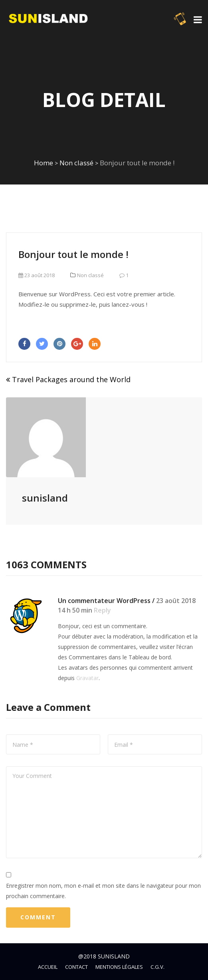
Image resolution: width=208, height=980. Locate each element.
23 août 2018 (37, 275)
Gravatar (87, 678)
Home (44, 163)
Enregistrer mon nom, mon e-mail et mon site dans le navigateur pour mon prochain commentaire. (103, 891)
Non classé (76, 163)
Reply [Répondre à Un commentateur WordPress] (102, 610)
